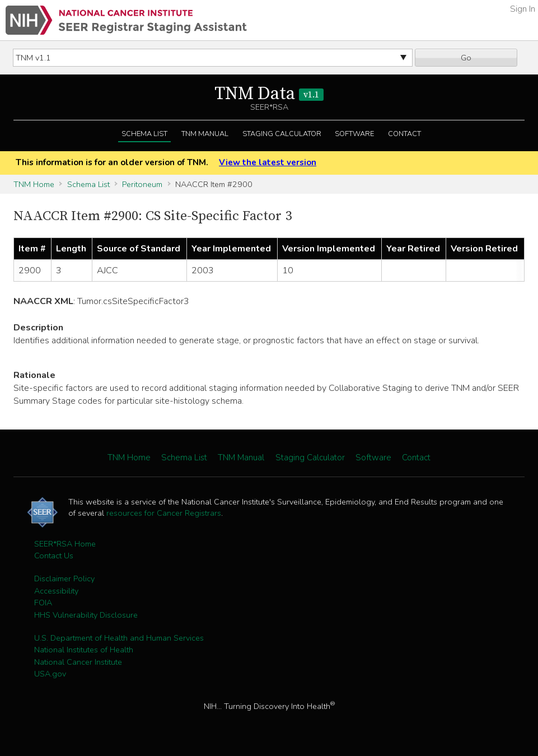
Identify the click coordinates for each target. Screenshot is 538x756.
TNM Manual (205, 134)
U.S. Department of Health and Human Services (119, 638)
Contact (404, 134)
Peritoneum (142, 184)
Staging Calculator (282, 134)
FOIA (43, 603)
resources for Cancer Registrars (164, 513)
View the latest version (268, 162)
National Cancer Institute (78, 662)
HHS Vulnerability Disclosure (86, 615)
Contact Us (54, 556)
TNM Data (269, 94)
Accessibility (56, 591)
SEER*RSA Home (65, 544)
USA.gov (50, 674)
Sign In (523, 9)
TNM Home (34, 184)
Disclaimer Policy (64, 578)
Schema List (144, 134)
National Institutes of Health (84, 650)
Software (354, 134)
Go (466, 58)
